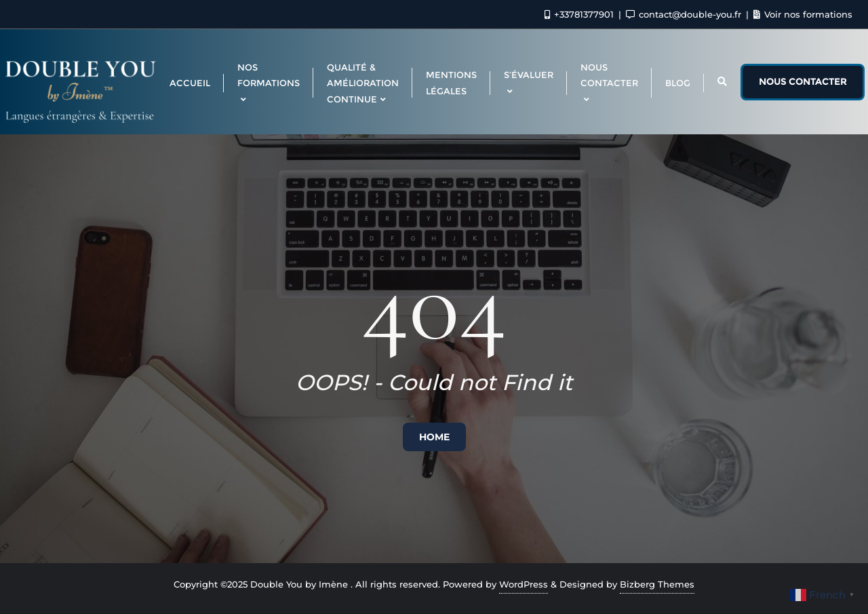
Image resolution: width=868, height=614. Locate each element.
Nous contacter (803, 81)
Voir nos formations (803, 14)
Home (434, 437)
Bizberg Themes (657, 584)
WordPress (524, 584)
